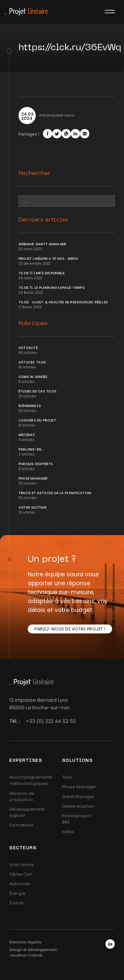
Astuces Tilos (32, 362)
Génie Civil (21, 874)
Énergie (17, 893)
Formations (21, 825)
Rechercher (34, 173)
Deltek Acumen (78, 806)
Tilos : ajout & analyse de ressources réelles (63, 302)
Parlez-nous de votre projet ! (70, 629)
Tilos (67, 777)
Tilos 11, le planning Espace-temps (52, 288)
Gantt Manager (78, 797)
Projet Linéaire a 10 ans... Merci (49, 259)
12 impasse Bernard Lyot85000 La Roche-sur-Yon (40, 704)
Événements (30, 406)
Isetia (68, 832)
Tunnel (16, 903)
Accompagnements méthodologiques (31, 780)
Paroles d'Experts (36, 464)
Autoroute (20, 884)
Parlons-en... (31, 449)
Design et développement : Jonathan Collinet (34, 952)
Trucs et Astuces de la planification (55, 493)
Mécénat (27, 435)
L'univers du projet (37, 420)
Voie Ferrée (22, 865)
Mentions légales (25, 942)
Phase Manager (33, 478)
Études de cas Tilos (38, 391)
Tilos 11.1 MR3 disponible (41, 273)
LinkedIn (110, 944)
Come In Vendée (33, 377)
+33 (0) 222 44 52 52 (51, 721)
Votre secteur (33, 507)
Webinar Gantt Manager (42, 244)
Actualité (28, 348)
